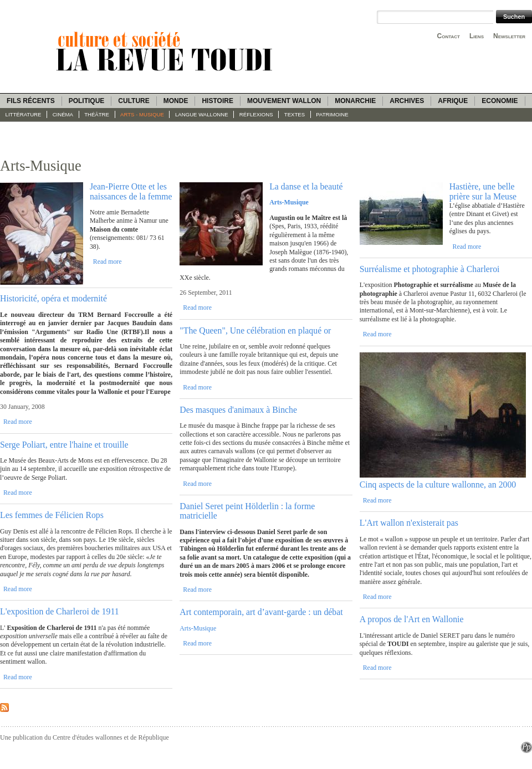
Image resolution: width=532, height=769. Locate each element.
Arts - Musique (142, 114)
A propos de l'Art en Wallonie (412, 619)
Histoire (217, 101)
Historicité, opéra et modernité (53, 298)
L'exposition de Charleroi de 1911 (60, 611)
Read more (108, 262)
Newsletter (509, 36)
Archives (407, 101)
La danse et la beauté (306, 186)
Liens (477, 36)
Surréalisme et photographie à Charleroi (430, 269)
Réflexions (256, 114)
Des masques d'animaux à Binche (238, 410)
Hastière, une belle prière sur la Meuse (483, 191)
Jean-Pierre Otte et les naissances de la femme (131, 191)
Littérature (24, 114)
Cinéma (63, 114)
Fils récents (31, 101)
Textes (295, 114)
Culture (134, 101)
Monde (176, 101)
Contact (449, 36)
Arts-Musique (198, 628)
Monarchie (355, 101)
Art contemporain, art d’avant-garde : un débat (261, 612)
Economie (500, 101)
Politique (87, 101)
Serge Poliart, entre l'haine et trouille (64, 445)
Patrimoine (332, 114)
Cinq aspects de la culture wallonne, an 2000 (438, 485)
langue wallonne (202, 114)
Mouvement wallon (284, 101)
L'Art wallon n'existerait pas (409, 523)
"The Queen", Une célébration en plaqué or (255, 330)
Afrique (453, 101)
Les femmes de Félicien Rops (52, 515)
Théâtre (97, 114)
